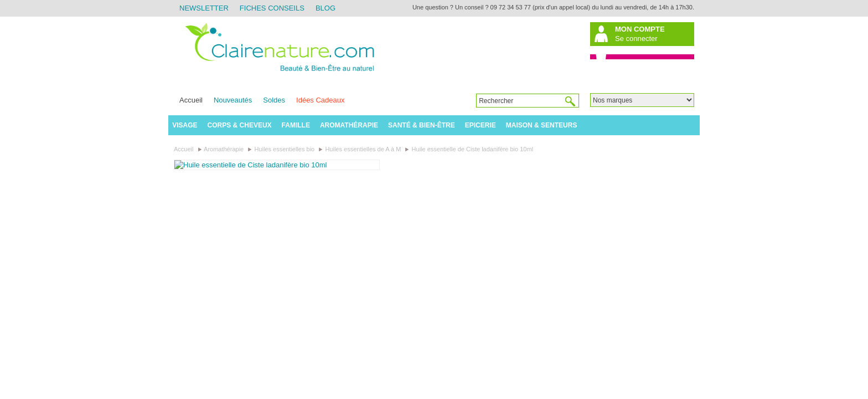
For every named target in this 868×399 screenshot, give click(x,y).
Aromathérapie (349, 125)
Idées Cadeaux (320, 100)
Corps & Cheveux (240, 125)
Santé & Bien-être (422, 125)
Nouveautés (233, 100)
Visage (185, 125)
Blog (325, 8)
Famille (296, 125)
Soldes (274, 100)
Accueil (191, 100)
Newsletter (204, 8)
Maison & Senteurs (542, 125)
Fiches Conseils (272, 8)
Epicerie (480, 125)
